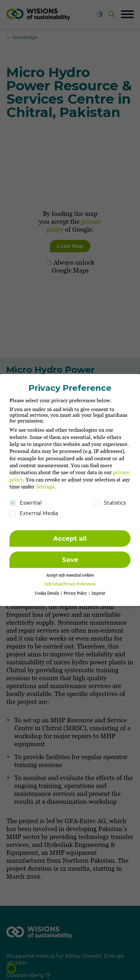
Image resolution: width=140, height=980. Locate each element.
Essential (26, 500)
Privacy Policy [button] (76, 590)
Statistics (110, 500)
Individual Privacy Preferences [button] (70, 581)
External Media (34, 510)
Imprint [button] (98, 590)
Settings (45, 484)
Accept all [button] (70, 535)
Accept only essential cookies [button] (70, 572)
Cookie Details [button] (47, 590)
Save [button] (70, 557)
